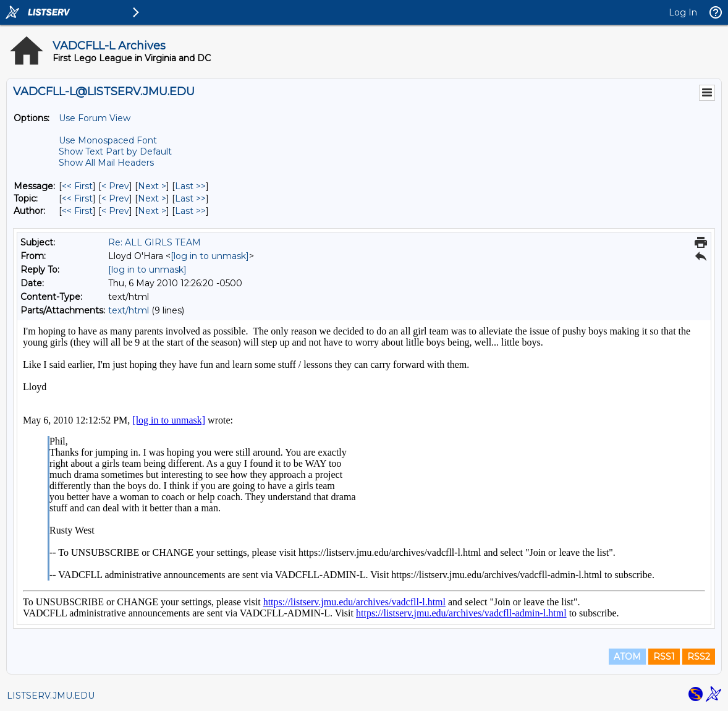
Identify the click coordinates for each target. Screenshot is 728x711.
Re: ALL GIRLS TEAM (154, 242)
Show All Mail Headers (106, 163)
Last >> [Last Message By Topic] (190, 198)
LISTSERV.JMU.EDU (51, 696)
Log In (683, 12)
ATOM (627, 657)
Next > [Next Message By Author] (152, 211)
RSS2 (699, 657)
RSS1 (664, 657)
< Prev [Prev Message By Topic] (115, 198)
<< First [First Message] (77, 186)
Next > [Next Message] (152, 186)
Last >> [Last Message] (190, 186)
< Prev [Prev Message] (115, 186)
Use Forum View (95, 118)
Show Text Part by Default (115, 151)
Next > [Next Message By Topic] (152, 198)
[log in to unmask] (210, 256)
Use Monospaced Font (108, 140)
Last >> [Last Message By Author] (190, 211)
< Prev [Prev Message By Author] (115, 211)
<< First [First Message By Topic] (77, 198)
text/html (129, 310)
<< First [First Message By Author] (77, 211)
